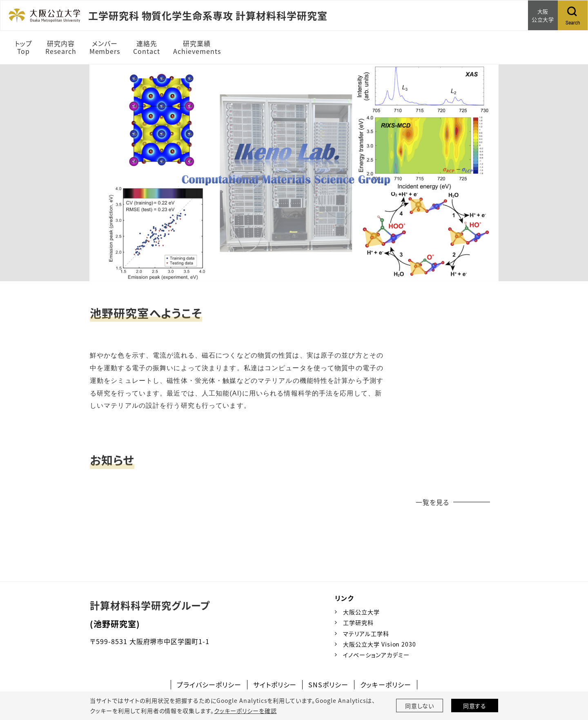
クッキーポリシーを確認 (245, 711)
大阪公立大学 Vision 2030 (380, 644)
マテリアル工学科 (366, 633)
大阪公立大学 (361, 612)
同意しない (420, 706)
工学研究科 (358, 622)
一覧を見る (432, 502)
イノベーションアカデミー (376, 655)
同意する (475, 706)
